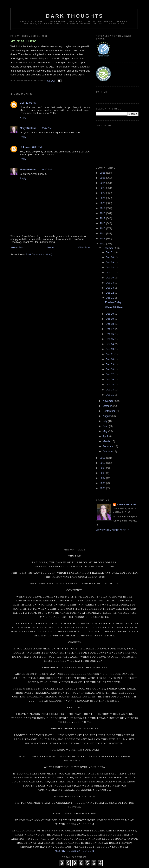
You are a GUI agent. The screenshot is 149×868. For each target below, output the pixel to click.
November (109, 401)
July (105, 421)
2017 (103, 218)
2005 (103, 488)
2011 (103, 458)
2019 (103, 208)
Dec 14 (110, 344)
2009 (103, 468)
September (109, 411)
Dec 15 (110, 339)
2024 (103, 183)
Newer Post (17, 247)
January (108, 451)
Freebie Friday (113, 302)
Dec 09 (110, 364)
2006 (103, 483)
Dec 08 (110, 369)
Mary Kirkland (28, 128)
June (106, 426)
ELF (22, 103)
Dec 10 (110, 359)
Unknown (26, 147)
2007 (103, 478)
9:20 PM (47, 169)
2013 (103, 238)
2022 (103, 193)
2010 (103, 463)
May (106, 431)
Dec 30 (110, 257)
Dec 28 (110, 267)
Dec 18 (110, 324)
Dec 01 (110, 395)
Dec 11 (110, 354)
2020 (103, 203)
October (108, 406)
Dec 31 (110, 252)
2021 (103, 198)
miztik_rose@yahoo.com (75, 851)
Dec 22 (110, 293)
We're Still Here (23, 41)
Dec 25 (110, 278)
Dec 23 (110, 288)
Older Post (84, 247)
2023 (103, 188)
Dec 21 (110, 298)
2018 (103, 213)
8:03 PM (37, 147)
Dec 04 (110, 385)
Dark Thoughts (75, 16)
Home (51, 247)
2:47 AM (47, 128)
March (107, 441)
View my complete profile (113, 530)
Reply (23, 118)
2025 (103, 178)
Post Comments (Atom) (39, 254)
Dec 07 (110, 374)
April (106, 436)
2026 (103, 173)
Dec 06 (110, 379)
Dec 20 (110, 314)
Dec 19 (110, 319)
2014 (103, 233)
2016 (103, 223)
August (107, 416)
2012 (103, 244)
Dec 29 (110, 262)
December (109, 248)
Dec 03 (110, 390)
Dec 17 (110, 329)
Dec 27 (110, 273)
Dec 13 (110, 349)
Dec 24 (110, 283)
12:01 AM (31, 103)
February (108, 446)
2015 (103, 228)
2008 (103, 473)
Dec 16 (110, 334)
